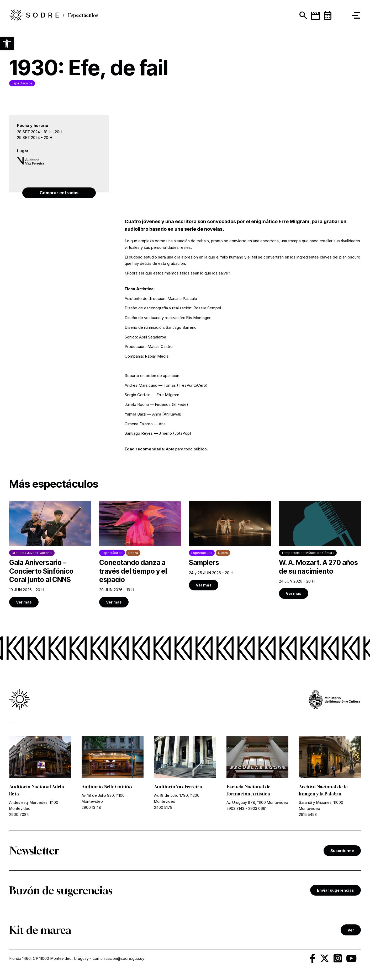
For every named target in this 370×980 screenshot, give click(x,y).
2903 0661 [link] (257, 809)
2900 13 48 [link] (91, 808)
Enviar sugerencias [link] (335, 891)
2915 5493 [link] (308, 815)
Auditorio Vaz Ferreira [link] (179, 787)
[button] (7, 44)
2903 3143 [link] (235, 809)
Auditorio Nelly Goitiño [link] (108, 787)
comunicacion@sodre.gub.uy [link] (119, 960)
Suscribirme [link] (342, 852)
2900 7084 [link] (19, 815)
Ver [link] (351, 931)
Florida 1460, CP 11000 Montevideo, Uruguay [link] (49, 960)
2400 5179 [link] (163, 808)
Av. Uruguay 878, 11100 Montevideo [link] (257, 803)
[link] (50, 555)
